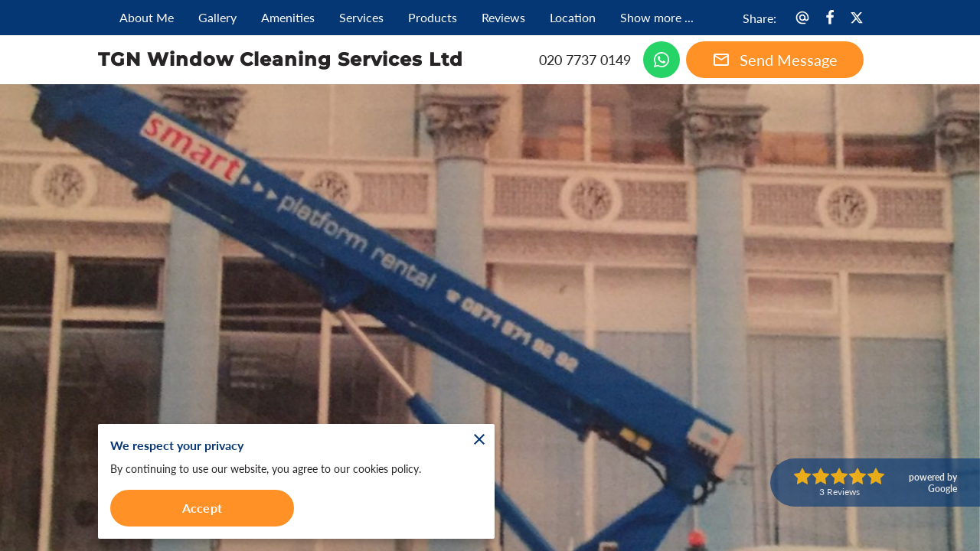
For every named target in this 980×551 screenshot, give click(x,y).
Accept (202, 508)
